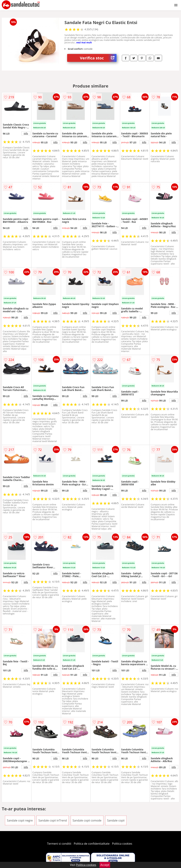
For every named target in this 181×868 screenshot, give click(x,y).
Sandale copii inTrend (53, 820)
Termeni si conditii (59, 844)
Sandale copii (116, 820)
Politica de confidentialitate (92, 844)
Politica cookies (122, 844)
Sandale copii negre (20, 820)
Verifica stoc (98, 58)
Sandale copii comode (87, 820)
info (26, 133)
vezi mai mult (84, 42)
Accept (105, 865)
